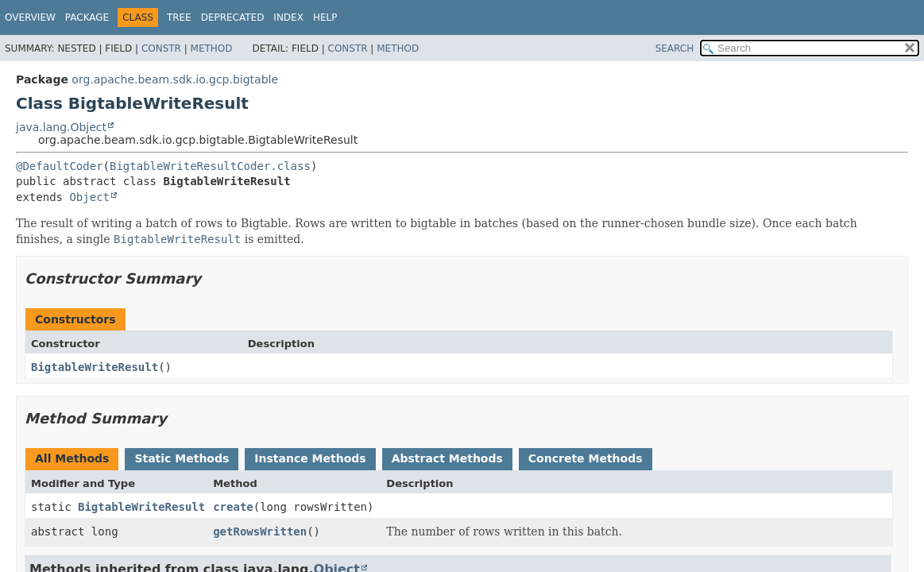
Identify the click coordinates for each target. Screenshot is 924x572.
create (233, 507)
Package (87, 17)
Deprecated (233, 17)
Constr (161, 48)
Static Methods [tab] (182, 458)
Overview (30, 17)
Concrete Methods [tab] (586, 458)
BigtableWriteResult (95, 367)
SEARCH (675, 48)
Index (288, 17)
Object (89, 197)
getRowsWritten (260, 531)
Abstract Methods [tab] (447, 458)
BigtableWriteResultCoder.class (210, 166)
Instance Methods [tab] (310, 458)
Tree (179, 17)
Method (212, 48)
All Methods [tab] (72, 458)
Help (325, 17)
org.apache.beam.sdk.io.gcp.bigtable (175, 79)
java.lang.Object (61, 127)
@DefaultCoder (60, 166)
